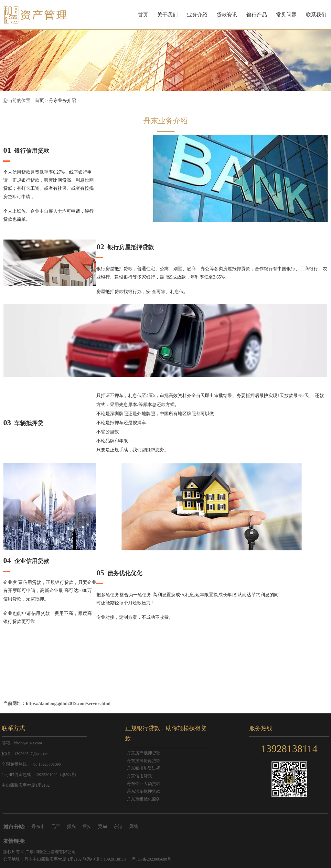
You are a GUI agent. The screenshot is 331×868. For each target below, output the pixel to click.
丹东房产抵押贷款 (144, 753)
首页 (143, 15)
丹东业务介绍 (62, 101)
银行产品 (257, 15)
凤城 (133, 827)
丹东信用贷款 (139, 776)
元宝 (56, 827)
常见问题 (286, 15)
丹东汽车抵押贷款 (144, 791)
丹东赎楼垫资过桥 (144, 768)
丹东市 (38, 827)
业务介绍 (197, 15)
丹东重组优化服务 (144, 799)
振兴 (71, 827)
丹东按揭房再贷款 (144, 761)
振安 (87, 827)
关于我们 (167, 15)
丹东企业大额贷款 (144, 784)
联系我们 (316, 15)
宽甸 (102, 827)
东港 (118, 827)
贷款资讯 (227, 15)
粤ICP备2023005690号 (152, 859)
